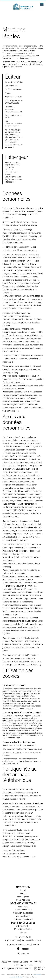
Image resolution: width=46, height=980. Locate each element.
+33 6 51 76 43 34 (23, 937)
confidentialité (37, 975)
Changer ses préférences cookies (18, 969)
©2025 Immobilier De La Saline (14, 962)
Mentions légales (38, 962)
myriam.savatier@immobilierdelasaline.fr (23, 940)
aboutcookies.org (17, 721)
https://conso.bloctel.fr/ (25, 857)
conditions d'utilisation (16, 977)
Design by (39, 969)
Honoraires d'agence (24, 965)
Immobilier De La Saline (23, 923)
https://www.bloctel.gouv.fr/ (14, 854)
